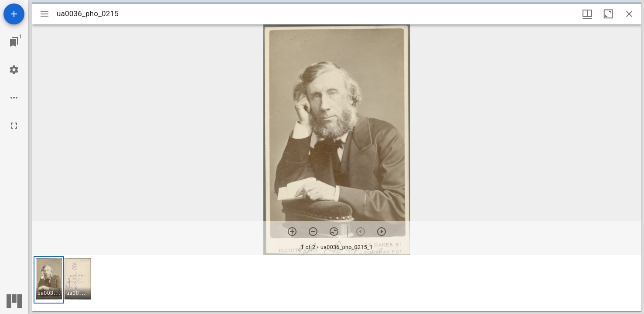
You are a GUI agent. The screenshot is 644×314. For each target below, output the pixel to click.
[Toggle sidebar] (44, 14)
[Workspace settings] (14, 70)
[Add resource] (14, 14)
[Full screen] (14, 126)
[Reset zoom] (334, 232)
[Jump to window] (14, 42)
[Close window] (629, 14)
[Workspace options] (14, 98)
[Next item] (382, 232)
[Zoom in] (292, 232)
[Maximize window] (608, 14)
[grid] (337, 283)
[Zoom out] (313, 232)
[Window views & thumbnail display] (587, 14)
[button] (49, 280)
